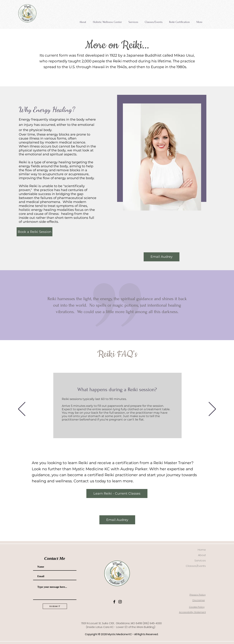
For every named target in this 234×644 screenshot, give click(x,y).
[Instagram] (120, 602)
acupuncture (53, 174)
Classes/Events (196, 566)
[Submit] (55, 606)
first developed (91, 55)
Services (200, 560)
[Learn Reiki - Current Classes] (117, 493)
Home (202, 550)
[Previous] (22, 409)
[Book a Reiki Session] (35, 232)
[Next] (212, 409)
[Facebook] (114, 602)
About (202, 555)
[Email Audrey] (162, 257)
